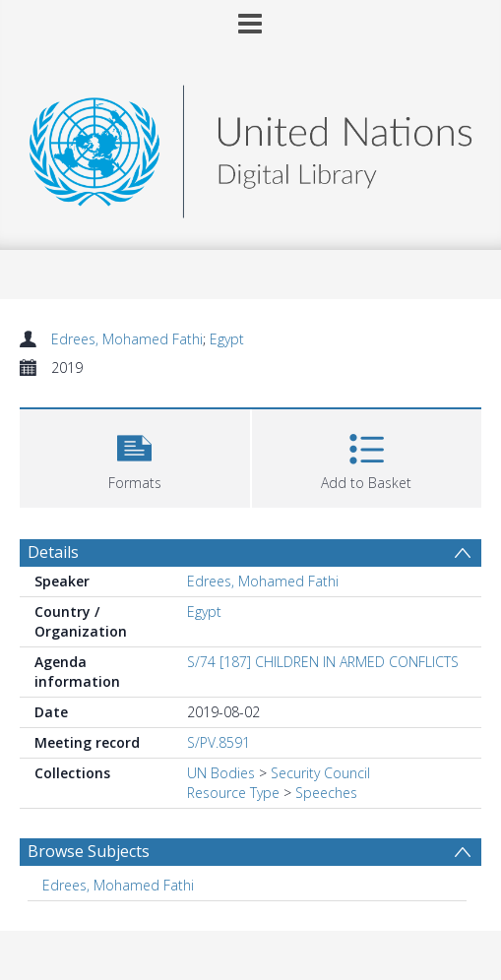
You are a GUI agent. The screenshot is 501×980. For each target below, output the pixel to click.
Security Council (320, 773)
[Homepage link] (250, 146)
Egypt (227, 339)
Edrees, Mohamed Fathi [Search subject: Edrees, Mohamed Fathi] (118, 885)
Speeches (326, 793)
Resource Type (233, 793)
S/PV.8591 (219, 742)
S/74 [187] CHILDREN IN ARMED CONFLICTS (323, 662)
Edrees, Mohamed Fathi (127, 339)
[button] (135, 456)
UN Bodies (221, 773)
